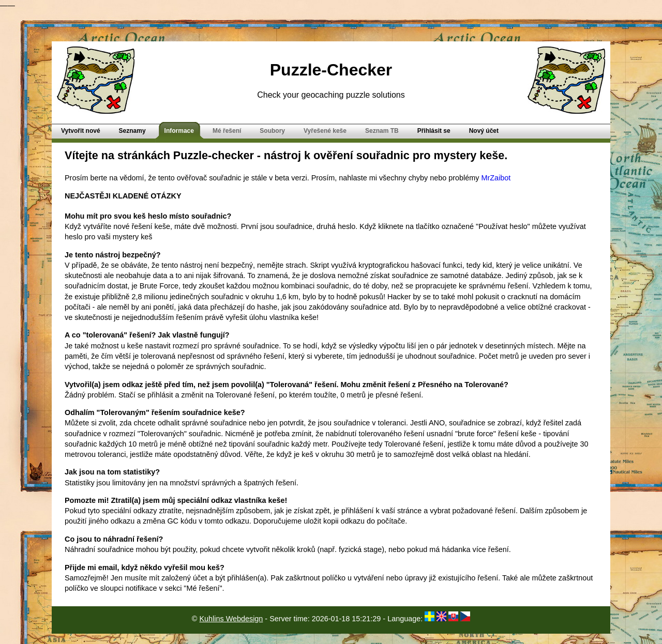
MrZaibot (496, 178)
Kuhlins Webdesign (231, 619)
